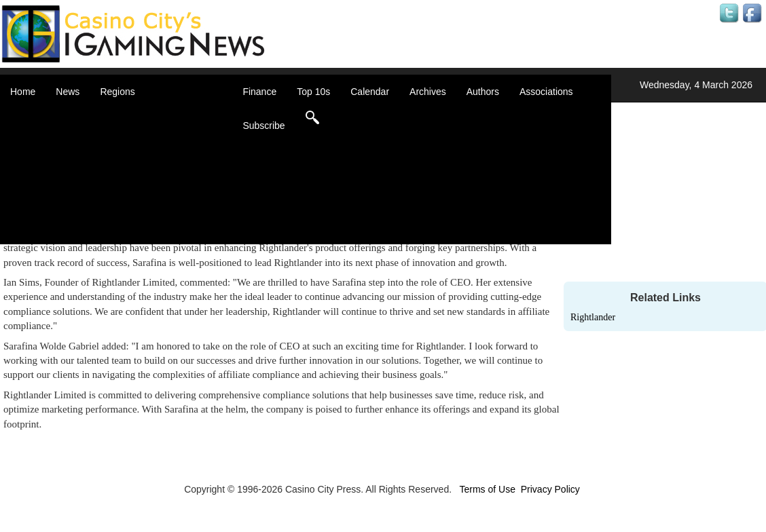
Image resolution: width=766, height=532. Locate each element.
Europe (132, 170)
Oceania (134, 197)
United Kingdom (151, 210)
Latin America (146, 183)
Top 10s (313, 92)
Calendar (370, 92)
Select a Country (152, 237)
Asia (126, 129)
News (68, 92)
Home (23, 92)
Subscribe (263, 126)
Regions (117, 92)
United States (145, 224)
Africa (129, 115)
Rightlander (593, 317)
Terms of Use (487, 489)
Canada (133, 142)
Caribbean (139, 156)
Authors (483, 92)
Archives (428, 92)
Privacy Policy (550, 489)
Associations (546, 92)
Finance (259, 92)
